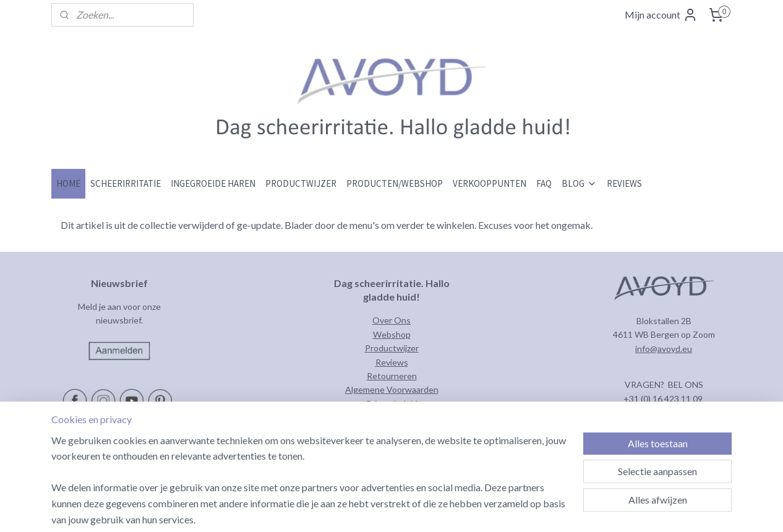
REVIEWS (624, 183)
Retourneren (392, 376)
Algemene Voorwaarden (392, 389)
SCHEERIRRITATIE (126, 183)
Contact (391, 417)
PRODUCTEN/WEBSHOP (395, 183)
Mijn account (661, 15)
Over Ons (391, 320)
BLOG (579, 183)
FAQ (544, 183)
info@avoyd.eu (664, 349)
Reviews (392, 362)
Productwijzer (392, 348)
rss (440, 509)
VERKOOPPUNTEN (490, 183)
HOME (68, 183)
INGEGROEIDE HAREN (213, 183)
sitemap (418, 509)
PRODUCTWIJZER (301, 183)
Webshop (392, 334)
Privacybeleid (392, 404)
